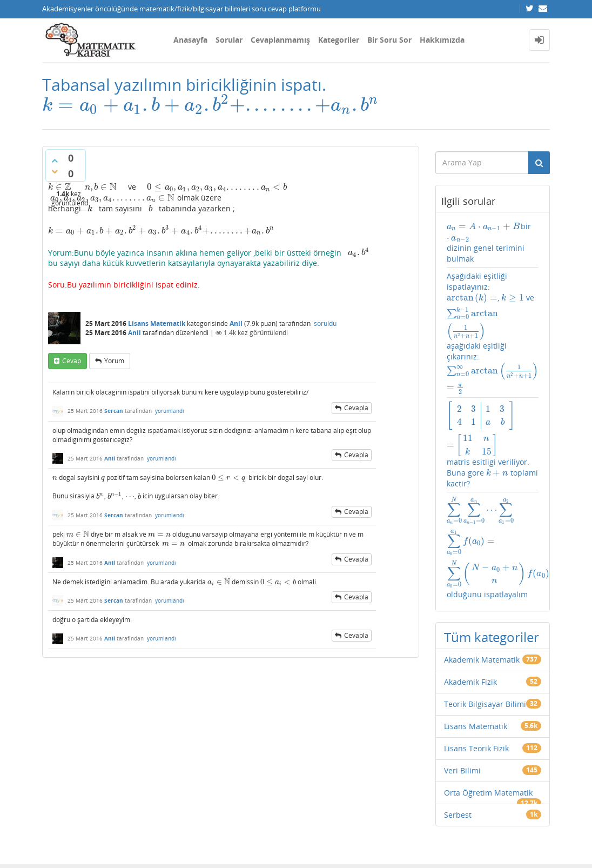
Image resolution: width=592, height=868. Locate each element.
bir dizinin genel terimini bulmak (492, 243)
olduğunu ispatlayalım (493, 472)
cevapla (356, 419)
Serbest (458, 708)
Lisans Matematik (157, 335)
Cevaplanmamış (280, 40)
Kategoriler (339, 40)
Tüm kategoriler (492, 530)
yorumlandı (170, 422)
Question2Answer (299, 843)
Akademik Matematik (482, 553)
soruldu (325, 335)
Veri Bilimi (462, 664)
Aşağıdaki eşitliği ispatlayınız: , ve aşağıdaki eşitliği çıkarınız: (493, 321)
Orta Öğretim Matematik (488, 686)
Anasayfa (190, 40)
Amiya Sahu (178, 843)
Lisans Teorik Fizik (476, 642)
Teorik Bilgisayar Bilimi (485, 597)
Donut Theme (70, 843)
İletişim (54, 818)
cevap (72, 372)
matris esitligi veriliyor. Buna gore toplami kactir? (493, 414)
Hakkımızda (442, 40)
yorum (114, 372)
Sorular (229, 40)
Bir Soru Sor (389, 40)
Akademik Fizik (470, 575)
